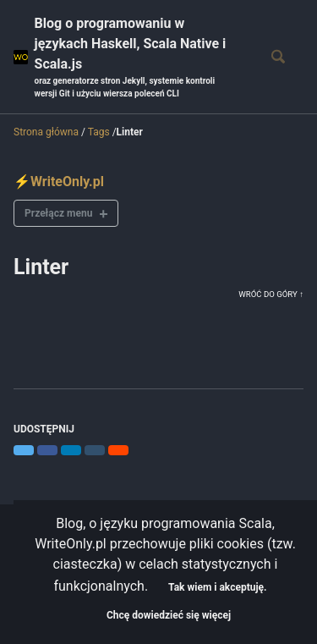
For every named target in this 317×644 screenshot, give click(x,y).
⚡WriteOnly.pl (59, 182)
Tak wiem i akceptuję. (217, 587)
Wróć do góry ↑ (271, 294)
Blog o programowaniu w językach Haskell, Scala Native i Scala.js (137, 58)
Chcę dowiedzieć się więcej (169, 615)
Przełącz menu (58, 213)
